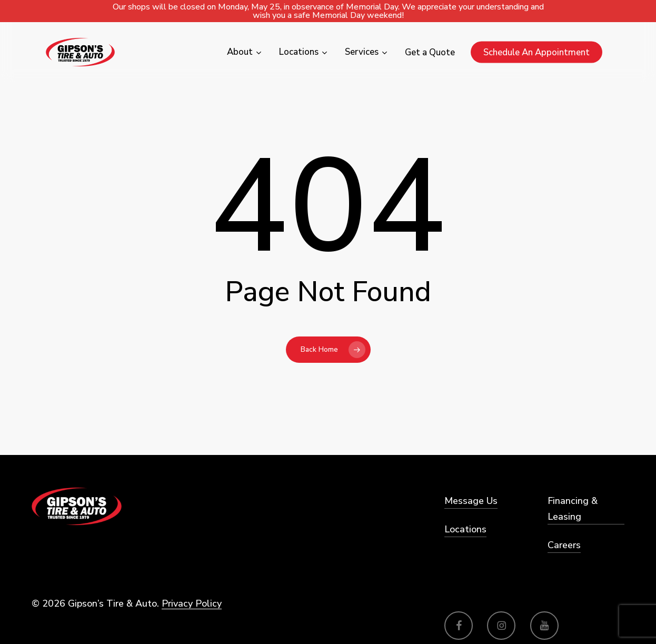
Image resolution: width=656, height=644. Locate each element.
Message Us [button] (471, 501)
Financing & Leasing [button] (573, 509)
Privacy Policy (192, 603)
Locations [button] (465, 529)
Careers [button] (564, 545)
